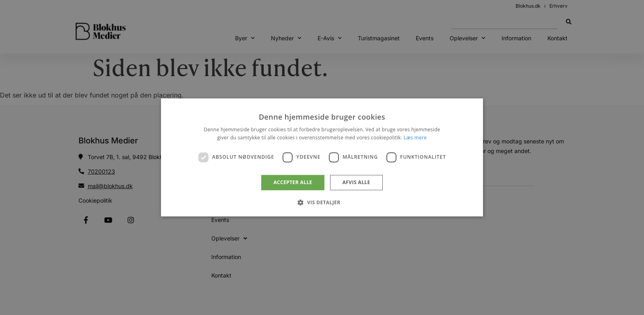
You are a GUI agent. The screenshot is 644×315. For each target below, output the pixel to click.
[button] (322, 203)
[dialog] (322, 157)
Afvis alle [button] (356, 182)
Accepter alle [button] (293, 182)
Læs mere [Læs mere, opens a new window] (415, 138)
